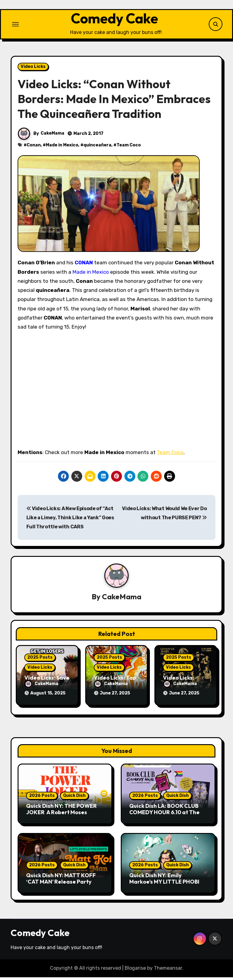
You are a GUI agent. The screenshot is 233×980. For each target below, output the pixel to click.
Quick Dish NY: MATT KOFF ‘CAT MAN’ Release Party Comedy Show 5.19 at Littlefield (61, 888)
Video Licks (33, 71)
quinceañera (97, 150)
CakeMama (52, 138)
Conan (34, 150)
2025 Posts (40, 662)
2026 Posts (42, 798)
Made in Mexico (62, 150)
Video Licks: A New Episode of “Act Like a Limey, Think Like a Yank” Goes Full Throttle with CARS (70, 523)
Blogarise (135, 971)
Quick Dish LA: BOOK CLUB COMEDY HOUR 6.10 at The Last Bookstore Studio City (164, 815)
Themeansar (168, 971)
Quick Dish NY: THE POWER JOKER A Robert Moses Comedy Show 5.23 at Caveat (64, 815)
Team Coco (129, 150)
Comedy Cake (115, 21)
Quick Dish (74, 798)
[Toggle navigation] (15, 27)
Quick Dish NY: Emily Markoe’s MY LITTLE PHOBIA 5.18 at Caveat (166, 885)
